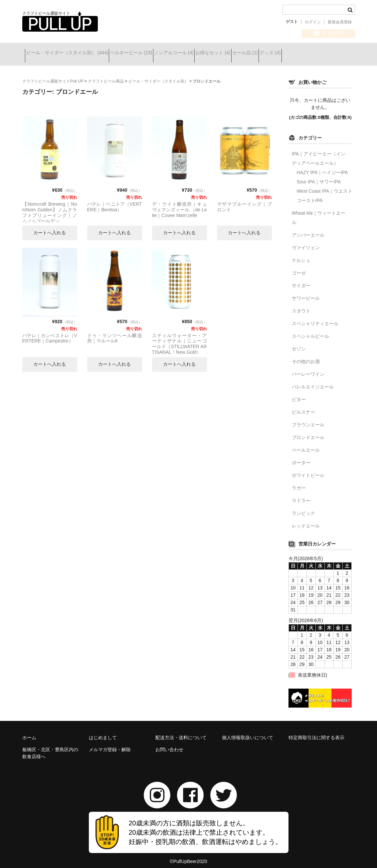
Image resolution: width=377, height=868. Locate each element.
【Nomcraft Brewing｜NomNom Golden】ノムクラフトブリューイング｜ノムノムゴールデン (50, 207)
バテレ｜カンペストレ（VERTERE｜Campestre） (50, 333)
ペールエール (306, 445)
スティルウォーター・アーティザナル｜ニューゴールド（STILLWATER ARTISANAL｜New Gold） (180, 339)
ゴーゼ (299, 268)
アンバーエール (308, 230)
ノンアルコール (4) (200, 54)
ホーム (29, 733)
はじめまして (103, 733)
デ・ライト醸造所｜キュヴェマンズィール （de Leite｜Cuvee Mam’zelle (180, 205)
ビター (299, 394)
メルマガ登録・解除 (110, 745)
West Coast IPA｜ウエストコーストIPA (325, 191)
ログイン (313, 22)
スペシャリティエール (315, 319)
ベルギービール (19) (146, 54)
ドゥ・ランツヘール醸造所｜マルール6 (115, 333)
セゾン (299, 344)
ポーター (301, 458)
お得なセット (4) (251, 54)
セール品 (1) (295, 54)
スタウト (301, 306)
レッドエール (306, 521)
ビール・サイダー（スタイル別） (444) (70, 54)
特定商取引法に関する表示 (316, 733)
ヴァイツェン (306, 243)
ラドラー (301, 496)
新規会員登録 (340, 22)
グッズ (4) (332, 54)
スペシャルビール (310, 331)
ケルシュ (301, 255)
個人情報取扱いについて (248, 733)
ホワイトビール (308, 470)
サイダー (301, 281)
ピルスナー (303, 407)
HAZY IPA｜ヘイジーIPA (322, 167)
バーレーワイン (308, 369)
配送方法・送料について (181, 733)
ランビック (303, 508)
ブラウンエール (308, 420)
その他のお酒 (306, 356)
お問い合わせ (169, 745)
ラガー (299, 483)
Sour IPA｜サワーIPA (319, 177)
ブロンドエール (308, 432)
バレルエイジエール (313, 382)
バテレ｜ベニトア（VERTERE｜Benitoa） (115, 202)
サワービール (306, 293)
